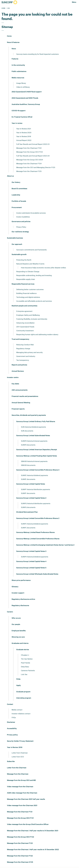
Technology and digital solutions (28, 297)
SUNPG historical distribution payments (36, 503)
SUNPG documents (28, 507)
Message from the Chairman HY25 (20, 862)
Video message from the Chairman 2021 (22, 806)
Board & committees (19, 189)
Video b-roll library (23, 87)
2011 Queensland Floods (25, 327)
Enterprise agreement (24, 311)
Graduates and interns (20, 643)
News (14, 49)
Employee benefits (19, 631)
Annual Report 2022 (24, 140)
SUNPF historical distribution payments (35, 489)
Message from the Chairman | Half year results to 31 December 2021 (33, 831)
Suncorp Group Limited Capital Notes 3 (31, 551)
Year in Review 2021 (24, 129)
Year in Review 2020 (24, 132)
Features (15, 59)
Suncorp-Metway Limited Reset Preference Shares (35, 532)
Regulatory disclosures (20, 606)
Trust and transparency (20, 339)
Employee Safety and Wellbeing (28, 315)
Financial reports (18, 409)
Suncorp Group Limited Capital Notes (31, 484)
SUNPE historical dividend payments (34, 475)
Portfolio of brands (19, 201)
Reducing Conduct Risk (25, 345)
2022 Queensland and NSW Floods (25, 98)
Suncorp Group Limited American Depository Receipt (37, 450)
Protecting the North (24, 260)
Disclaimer (11, 722)
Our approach (17, 244)
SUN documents (27, 431)
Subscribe (11, 761)
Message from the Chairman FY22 (29, 148)
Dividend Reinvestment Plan (27, 512)
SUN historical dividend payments (33, 427)
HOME (3, 8)
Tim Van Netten (27, 659)
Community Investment (25, 331)
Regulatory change (23, 348)
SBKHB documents (28, 465)
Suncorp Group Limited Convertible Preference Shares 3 (38, 470)
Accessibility (12, 729)
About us (10, 176)
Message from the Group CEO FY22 (20, 837)
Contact (10, 704)
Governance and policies (21, 222)
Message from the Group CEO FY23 (30, 152)
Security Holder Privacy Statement (20, 741)
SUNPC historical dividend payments (35, 524)
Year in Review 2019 (15, 747)
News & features (13, 42)
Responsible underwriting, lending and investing (34, 275)
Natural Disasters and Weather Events (30, 264)
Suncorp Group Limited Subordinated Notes (33, 436)
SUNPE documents (28, 479)
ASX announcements (20, 390)
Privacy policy (12, 735)
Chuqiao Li (25, 655)
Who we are (16, 618)
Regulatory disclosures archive (23, 599)
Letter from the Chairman (17, 768)
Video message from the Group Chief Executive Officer (28, 824)
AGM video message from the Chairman (22, 793)
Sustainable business (15, 238)
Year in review (17, 123)
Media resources (18, 78)
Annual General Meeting (21, 403)
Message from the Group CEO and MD (21, 780)
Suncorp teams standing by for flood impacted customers (38, 54)
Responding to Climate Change (28, 271)
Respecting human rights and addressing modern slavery (37, 334)
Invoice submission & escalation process (31, 213)
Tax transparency (23, 360)
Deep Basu (25, 667)
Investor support (18, 593)
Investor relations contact (21, 714)
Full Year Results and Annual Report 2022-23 (33, 144)
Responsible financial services (23, 284)
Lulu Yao (24, 674)
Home (9, 36)
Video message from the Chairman (20, 787)
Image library (21, 83)
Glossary (15, 587)
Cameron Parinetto (28, 670)
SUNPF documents (28, 493)
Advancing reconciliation (25, 323)
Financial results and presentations (25, 396)
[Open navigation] (74, 2)
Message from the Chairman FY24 (29, 163)
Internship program (24, 698)
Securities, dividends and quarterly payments (29, 415)
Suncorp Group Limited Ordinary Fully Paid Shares (36, 422)
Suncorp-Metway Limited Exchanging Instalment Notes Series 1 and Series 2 (45, 545)
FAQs (18, 679)
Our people (16, 624)
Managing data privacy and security (29, 352)
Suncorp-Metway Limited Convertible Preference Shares (38, 539)
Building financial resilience (26, 293)
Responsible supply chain (26, 279)
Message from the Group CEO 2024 (30, 160)
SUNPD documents (28, 445)
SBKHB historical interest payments (34, 461)
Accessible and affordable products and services (34, 301)
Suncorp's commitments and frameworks (31, 250)
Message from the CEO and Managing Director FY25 (36, 167)
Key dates (15, 384)
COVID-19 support (19, 111)
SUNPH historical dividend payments (35, 557)
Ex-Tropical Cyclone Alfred (22, 117)
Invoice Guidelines (23, 217)
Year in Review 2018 (24, 136)
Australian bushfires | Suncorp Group (26, 104)
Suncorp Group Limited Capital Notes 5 (31, 568)
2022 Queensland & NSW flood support (27, 92)
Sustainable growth (19, 255)
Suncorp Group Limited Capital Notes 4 (31, 561)
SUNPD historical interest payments (34, 441)
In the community (18, 65)
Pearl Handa (25, 663)
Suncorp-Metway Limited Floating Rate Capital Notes (37, 456)
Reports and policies (19, 365)
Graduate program (23, 692)
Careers (10, 612)
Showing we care (18, 637)
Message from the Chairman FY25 (29, 171)
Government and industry (26, 356)
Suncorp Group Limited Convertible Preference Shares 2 (38, 518)
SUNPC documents (28, 528)
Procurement (17, 208)
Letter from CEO (18, 757)
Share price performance (21, 580)
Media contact (17, 710)
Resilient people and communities (24, 306)
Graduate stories (23, 650)
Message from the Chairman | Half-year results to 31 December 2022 (33, 850)
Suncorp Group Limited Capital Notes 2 (31, 498)
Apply (19, 685)
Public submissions (19, 71)
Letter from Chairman (20, 753)
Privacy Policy (21, 227)
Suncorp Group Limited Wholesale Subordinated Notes (37, 574)
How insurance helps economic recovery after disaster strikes (43, 268)
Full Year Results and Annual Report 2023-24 (33, 156)
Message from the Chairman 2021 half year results (26, 799)
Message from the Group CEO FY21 (20, 818)
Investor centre (13, 377)
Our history (16, 182)
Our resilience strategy (20, 232)
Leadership (16, 195)
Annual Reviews (18, 371)
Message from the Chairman (18, 774)
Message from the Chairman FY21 (20, 812)
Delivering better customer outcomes (30, 289)
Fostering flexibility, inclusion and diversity (32, 319)
